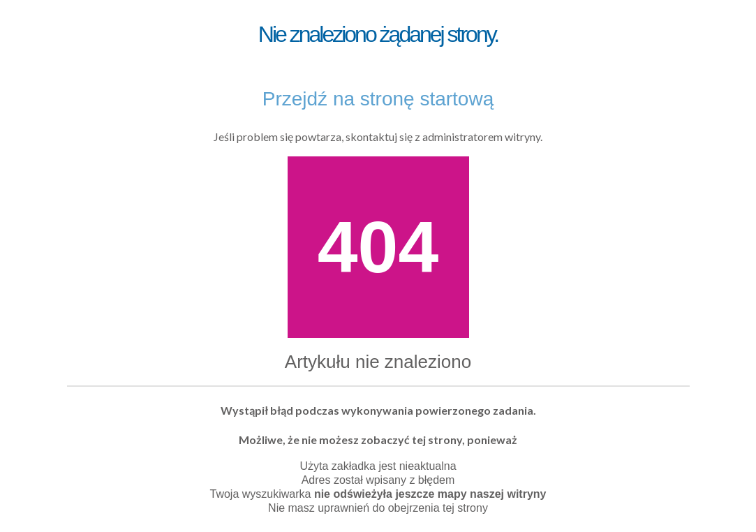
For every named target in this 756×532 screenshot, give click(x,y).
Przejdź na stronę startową (378, 99)
